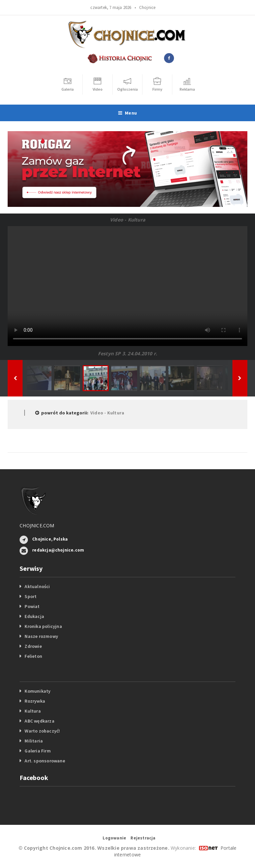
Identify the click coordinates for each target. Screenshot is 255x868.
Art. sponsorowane (45, 761)
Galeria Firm (38, 751)
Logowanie (114, 838)
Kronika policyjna (43, 626)
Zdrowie (33, 646)
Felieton (33, 656)
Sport (31, 596)
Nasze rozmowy (41, 636)
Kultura (33, 711)
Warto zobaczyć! (42, 731)
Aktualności (37, 586)
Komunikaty (38, 691)
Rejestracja (143, 838)
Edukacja (34, 616)
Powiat (32, 606)
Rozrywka (35, 701)
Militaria (34, 741)
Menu (127, 113)
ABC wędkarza (40, 721)
